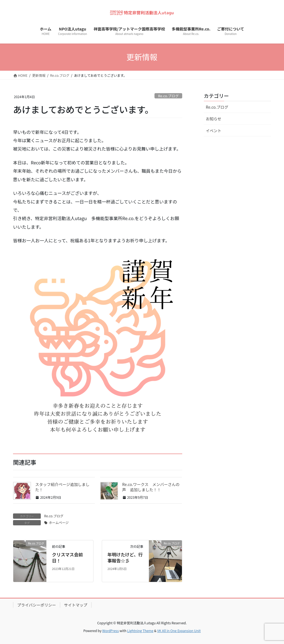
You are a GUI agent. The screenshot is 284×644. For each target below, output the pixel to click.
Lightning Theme (140, 631)
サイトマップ (76, 605)
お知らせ (214, 119)
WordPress (111, 631)
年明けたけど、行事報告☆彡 (125, 558)
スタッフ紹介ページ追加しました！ (62, 487)
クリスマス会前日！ (67, 558)
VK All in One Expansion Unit (179, 631)
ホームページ (59, 522)
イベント (214, 131)
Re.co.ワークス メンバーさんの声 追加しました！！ (151, 487)
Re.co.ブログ (168, 96)
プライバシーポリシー (37, 605)
